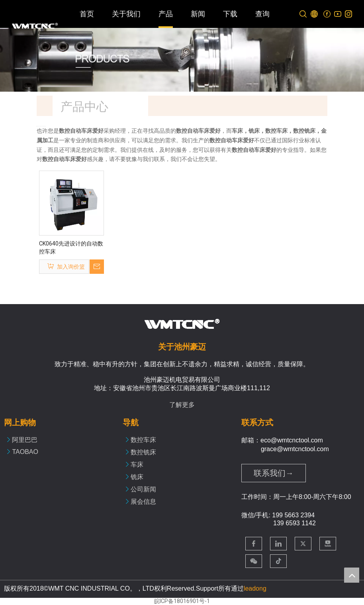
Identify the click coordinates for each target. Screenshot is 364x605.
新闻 (198, 14)
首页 (87, 14)
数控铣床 (143, 452)
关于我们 (126, 14)
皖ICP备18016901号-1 (182, 601)
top (352, 575)
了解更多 (182, 405)
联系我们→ (274, 473)
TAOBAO (25, 452)
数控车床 (143, 440)
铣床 (137, 477)
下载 (230, 14)
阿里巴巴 (25, 440)
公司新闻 (143, 489)
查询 (262, 14)
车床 (137, 465)
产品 (166, 14)
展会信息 (143, 502)
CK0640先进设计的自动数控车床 (71, 247)
